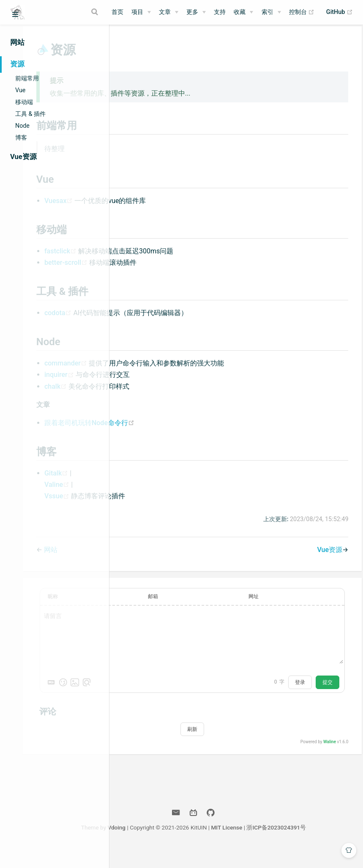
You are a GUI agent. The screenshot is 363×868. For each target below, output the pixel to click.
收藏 (240, 12)
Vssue (150, 504)
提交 (323, 690)
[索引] (271, 12)
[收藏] (243, 12)
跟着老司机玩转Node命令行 (181, 431)
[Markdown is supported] (143, 690)
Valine (150, 493)
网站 (17, 43)
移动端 (24, 102)
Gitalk (149, 481)
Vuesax (151, 209)
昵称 (145, 605)
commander (159, 371)
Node (22, 126)
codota (151, 321)
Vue (20, 90)
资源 (17, 64)
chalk (149, 394)
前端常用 (27, 78)
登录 (296, 690)
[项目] (141, 12)
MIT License (278, 836)
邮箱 (213, 605)
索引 (267, 12)
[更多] (196, 12)
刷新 (236, 737)
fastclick (153, 259)
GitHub (340, 12)
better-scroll (159, 271)
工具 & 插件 (30, 114)
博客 (21, 137)
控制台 (302, 12)
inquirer (152, 383)
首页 (117, 12)
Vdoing (168, 836)
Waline (325, 750)
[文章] (169, 12)
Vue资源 (23, 157)
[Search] (96, 12)
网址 (281, 605)
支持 (220, 12)
